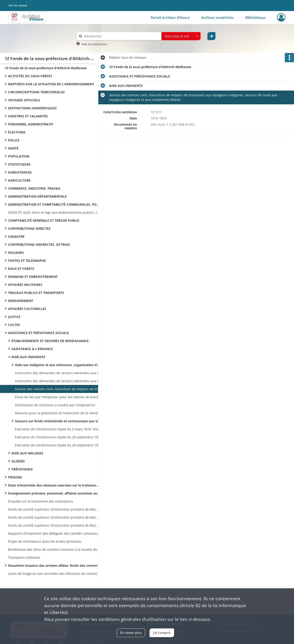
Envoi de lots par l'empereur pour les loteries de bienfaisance (61, 397)
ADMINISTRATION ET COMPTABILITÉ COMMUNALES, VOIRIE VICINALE (54, 204)
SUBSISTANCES (20, 172)
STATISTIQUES (19, 164)
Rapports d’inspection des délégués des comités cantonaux (54, 533)
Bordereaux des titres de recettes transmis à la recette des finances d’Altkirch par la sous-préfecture (54, 549)
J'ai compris (162, 633)
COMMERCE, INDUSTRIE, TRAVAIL (34, 188)
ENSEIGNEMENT (21, 301)
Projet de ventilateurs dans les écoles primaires (45, 541)
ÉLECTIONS (17, 132)
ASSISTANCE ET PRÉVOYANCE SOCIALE (38, 333)
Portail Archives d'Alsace (170, 17)
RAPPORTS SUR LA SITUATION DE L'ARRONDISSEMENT (51, 84)
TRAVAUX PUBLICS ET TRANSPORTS (36, 293)
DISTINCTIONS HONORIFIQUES (32, 108)
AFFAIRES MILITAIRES (25, 285)
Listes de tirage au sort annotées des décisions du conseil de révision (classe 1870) (54, 574)
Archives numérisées (218, 17)
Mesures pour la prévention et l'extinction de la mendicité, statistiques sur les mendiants (61, 413)
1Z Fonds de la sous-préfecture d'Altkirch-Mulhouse (46, 68)
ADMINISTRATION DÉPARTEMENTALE (37, 196)
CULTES (14, 325)
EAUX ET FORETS (21, 269)
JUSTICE (14, 317)
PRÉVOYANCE (22, 469)
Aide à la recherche (94, 44)
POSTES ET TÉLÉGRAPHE (27, 261)
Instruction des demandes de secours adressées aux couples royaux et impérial (61, 373)
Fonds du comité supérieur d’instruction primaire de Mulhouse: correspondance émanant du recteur (54, 517)
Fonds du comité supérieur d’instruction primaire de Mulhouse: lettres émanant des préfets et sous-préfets (54, 525)
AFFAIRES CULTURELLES (27, 309)
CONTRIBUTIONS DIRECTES (29, 228)
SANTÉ (13, 148)
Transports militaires (24, 557)
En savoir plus (131, 633)
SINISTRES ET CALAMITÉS (28, 116)
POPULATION (19, 156)
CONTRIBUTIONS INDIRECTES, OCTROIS (39, 245)
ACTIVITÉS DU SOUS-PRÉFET (30, 76)
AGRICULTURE (19, 180)
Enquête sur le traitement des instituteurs (41, 501)
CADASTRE (16, 236)
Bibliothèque (255, 17)
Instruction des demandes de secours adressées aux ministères (61, 381)
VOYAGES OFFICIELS (24, 100)
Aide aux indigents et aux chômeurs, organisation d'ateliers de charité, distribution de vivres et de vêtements (61, 365)
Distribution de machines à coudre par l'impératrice (55, 405)
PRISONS (15, 477)
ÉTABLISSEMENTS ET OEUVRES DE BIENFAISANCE (50, 341)
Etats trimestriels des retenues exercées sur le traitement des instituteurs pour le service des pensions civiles (54, 485)
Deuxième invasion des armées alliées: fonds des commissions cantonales (54, 565)
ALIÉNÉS (18, 461)
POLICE (14, 140)
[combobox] (181, 36)
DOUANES (16, 253)
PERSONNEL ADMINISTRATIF (31, 124)
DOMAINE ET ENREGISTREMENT (33, 277)
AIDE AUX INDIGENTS (28, 357)
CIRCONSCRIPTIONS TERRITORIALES (36, 92)
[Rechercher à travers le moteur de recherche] (121, 36)
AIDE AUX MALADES (27, 453)
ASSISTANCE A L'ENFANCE (32, 349)
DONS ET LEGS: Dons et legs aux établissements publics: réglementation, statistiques (54, 212)
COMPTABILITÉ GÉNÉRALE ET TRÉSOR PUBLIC (44, 220)
